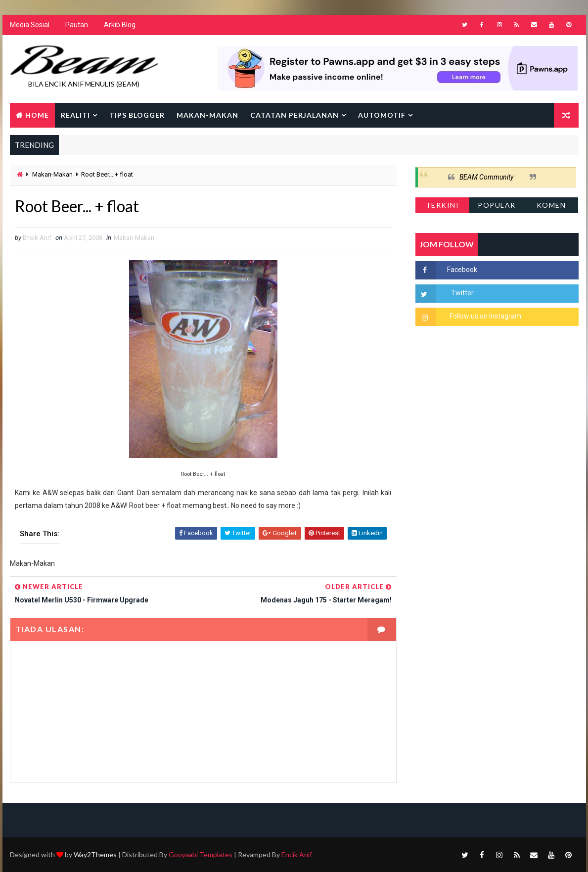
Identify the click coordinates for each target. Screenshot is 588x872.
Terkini (443, 205)
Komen (551, 205)
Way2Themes (95, 854)
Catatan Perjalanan (294, 115)
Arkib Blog (120, 25)
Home (37, 115)
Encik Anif (297, 854)
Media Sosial (30, 25)
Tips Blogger (137, 115)
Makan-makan (207, 115)
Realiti (75, 115)
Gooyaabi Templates (201, 854)
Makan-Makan (52, 174)
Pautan (77, 25)
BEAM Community (486, 177)
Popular (497, 205)
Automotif (382, 115)
